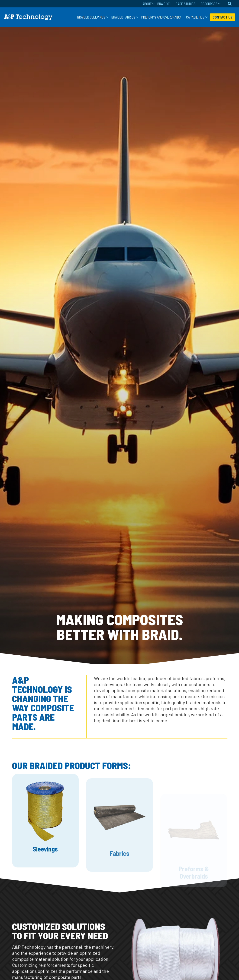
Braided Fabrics (123, 17)
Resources (209, 4)
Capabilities (195, 17)
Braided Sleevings (91, 17)
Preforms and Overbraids (161, 17)
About (147, 4)
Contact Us (223, 17)
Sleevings (45, 864)
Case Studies (186, 4)
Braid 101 (164, 4)
